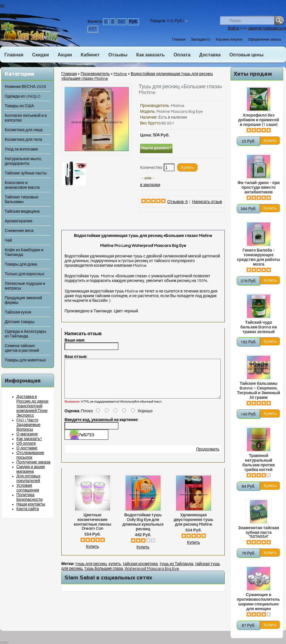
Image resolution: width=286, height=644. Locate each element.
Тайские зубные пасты (26, 173)
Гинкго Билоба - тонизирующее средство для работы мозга (259, 257)
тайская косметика (140, 571)
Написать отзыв (207, 202)
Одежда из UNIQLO (22, 96)
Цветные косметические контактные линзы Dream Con (93, 529)
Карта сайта (28, 509)
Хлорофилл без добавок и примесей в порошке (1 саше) (259, 120)
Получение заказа (33, 462)
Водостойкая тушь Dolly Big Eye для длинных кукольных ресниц (143, 529)
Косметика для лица (24, 130)
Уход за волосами (21, 149)
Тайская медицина (22, 212)
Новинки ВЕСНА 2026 (25, 87)
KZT (93, 29)
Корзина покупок (229, 40)
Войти (234, 28)
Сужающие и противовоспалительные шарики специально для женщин (259, 602)
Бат (122, 22)
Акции (65, 55)
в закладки (150, 185)
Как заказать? (29, 439)
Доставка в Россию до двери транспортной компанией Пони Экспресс (32, 406)
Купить (93, 554)
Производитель (95, 74)
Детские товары (20, 322)
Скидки (40, 55)
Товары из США (19, 106)
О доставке (27, 448)
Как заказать (151, 55)
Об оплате (26, 444)
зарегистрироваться (267, 28)
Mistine (120, 74)
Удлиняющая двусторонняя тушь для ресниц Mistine (193, 527)
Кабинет (90, 55)
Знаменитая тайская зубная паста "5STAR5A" (259, 532)
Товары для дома (21, 264)
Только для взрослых (25, 274)
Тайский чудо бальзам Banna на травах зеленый (258, 327)
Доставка (210, 55)
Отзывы (118, 55)
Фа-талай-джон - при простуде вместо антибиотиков (259, 188)
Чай (8, 240)
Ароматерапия (19, 221)
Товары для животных (25, 360)
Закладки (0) (200, 40)
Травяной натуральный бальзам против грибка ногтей (258, 463)
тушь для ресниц (91, 571)
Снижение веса (19, 231)
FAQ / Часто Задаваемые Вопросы (28, 425)
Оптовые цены (246, 55)
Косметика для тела (23, 140)
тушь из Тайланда (176, 571)
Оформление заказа (264, 40)
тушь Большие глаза (104, 576)
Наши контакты (31, 504)
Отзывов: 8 (177, 202)
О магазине (27, 434)
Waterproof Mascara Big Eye (152, 576)
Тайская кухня (18, 312)
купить (115, 571)
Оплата (182, 55)
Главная (179, 40)
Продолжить (208, 456)
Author (4, 642)
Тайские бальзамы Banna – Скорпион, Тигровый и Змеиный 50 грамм (259, 391)
